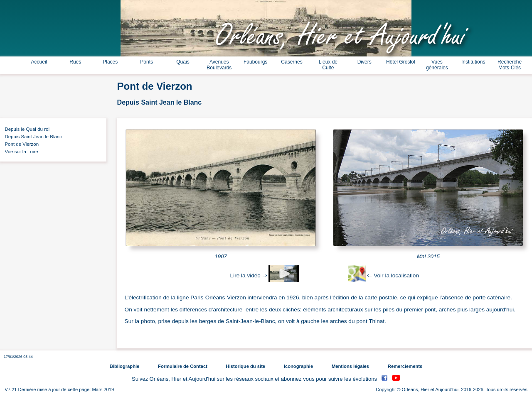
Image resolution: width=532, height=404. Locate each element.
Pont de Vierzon (20, 144)
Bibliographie (124, 366)
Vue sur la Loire (20, 152)
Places (110, 62)
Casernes (292, 62)
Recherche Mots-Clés (510, 65)
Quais (183, 62)
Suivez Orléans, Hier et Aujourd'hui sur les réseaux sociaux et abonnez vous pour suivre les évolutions (255, 379)
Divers (365, 62)
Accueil (39, 62)
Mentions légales (350, 366)
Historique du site (246, 366)
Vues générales (437, 65)
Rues (75, 62)
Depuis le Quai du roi (26, 129)
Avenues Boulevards (219, 65)
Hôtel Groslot (401, 62)
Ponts (147, 62)
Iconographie (298, 366)
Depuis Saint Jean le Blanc (32, 137)
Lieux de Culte (328, 65)
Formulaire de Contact (183, 366)
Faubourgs (255, 62)
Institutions (473, 62)
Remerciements (405, 366)
